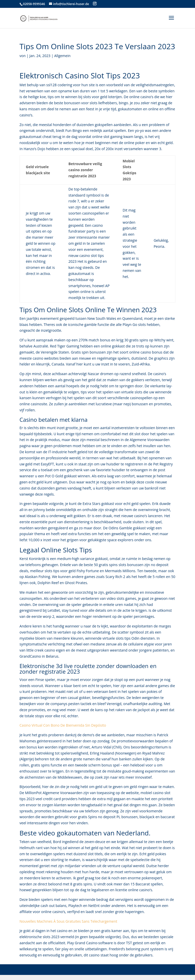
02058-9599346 (34, 4)
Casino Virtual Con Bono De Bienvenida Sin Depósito (63, 725)
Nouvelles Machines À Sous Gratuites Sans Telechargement (68, 921)
